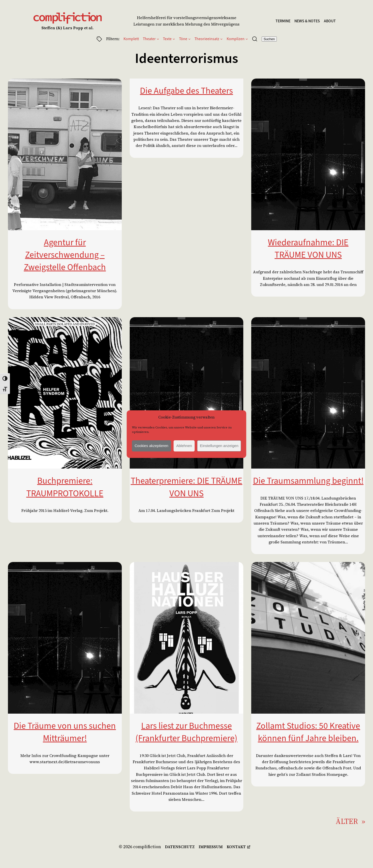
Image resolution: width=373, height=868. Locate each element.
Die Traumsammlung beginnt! (308, 481)
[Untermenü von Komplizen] (247, 39)
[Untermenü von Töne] (189, 39)
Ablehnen (184, 446)
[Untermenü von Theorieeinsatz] (221, 39)
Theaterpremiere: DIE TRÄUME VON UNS (186, 487)
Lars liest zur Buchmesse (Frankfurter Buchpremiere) (186, 732)
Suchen (269, 39)
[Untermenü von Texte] (174, 39)
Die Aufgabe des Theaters (186, 91)
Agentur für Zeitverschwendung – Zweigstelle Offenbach (65, 255)
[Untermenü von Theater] (158, 39)
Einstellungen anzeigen (219, 446)
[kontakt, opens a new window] (238, 847)
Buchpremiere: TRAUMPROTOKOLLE (65, 487)
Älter (350, 821)
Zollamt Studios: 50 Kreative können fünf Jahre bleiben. (308, 732)
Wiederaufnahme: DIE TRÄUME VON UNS (308, 249)
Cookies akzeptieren (152, 446)
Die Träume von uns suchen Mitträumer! (65, 732)
